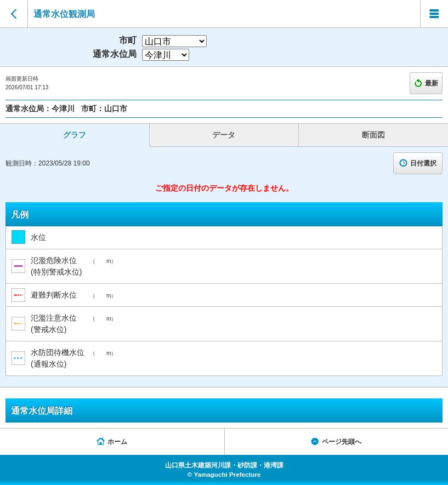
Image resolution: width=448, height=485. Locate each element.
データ (224, 135)
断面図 (373, 135)
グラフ (75, 135)
